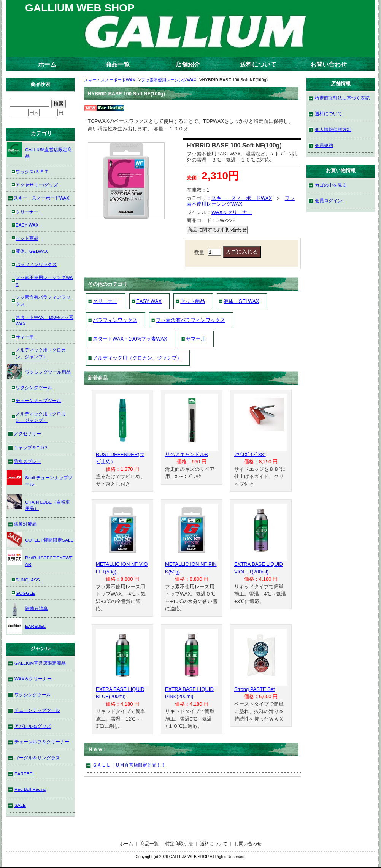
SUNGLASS (28, 580)
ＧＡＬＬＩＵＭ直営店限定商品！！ (129, 765)
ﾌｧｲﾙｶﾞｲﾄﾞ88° (250, 454)
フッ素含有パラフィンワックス (190, 320)
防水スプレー (27, 461)
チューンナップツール (38, 400)
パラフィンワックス (115, 320)
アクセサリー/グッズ (37, 185)
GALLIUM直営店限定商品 (39, 150)
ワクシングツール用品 (39, 372)
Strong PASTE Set (255, 689)
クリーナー (105, 301)
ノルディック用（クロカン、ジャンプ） (137, 358)
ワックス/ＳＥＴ (32, 172)
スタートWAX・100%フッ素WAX (130, 339)
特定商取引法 (179, 843)
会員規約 (324, 145)
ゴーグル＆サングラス (37, 758)
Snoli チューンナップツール (40, 478)
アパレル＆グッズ (33, 726)
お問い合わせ (329, 64)
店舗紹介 (188, 64)
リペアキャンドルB (187, 454)
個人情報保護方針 (333, 129)
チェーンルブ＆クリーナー (42, 742)
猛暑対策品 (25, 524)
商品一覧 (117, 64)
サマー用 (196, 339)
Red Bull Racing (30, 789)
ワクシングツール (34, 387)
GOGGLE (25, 593)
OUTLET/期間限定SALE (40, 540)
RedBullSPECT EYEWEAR (40, 558)
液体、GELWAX (241, 301)
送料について (258, 64)
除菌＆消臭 (27, 608)
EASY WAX (149, 301)
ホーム (47, 64)
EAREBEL (26, 626)
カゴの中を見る (331, 185)
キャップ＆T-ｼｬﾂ (30, 447)
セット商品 (193, 301)
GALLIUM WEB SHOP (80, 8)
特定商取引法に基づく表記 (342, 98)
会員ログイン (329, 200)
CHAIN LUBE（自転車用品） (38, 503)
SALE (20, 805)
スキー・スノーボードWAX (110, 80)
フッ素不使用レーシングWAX (169, 80)
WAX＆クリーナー (232, 212)
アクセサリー (27, 433)
